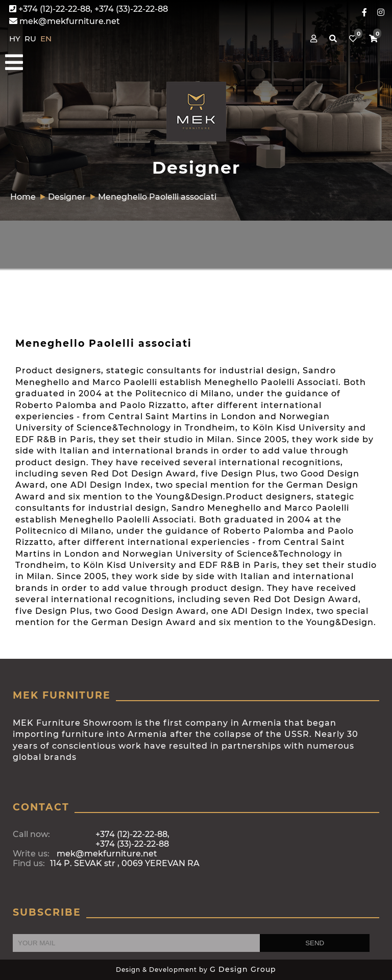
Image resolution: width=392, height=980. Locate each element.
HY (16, 39)
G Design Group (243, 969)
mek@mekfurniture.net (65, 21)
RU (31, 39)
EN (46, 39)
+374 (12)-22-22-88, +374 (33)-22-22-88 (89, 9)
